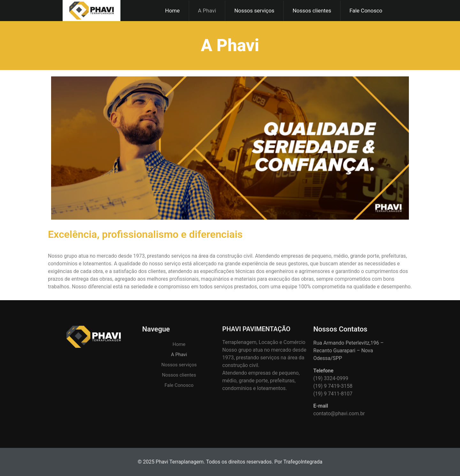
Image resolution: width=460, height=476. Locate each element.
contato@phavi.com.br (339, 414)
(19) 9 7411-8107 (333, 394)
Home (172, 11)
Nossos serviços (254, 11)
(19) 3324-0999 (331, 378)
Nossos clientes (312, 11)
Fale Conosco (366, 11)
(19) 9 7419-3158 (333, 386)
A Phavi (207, 11)
